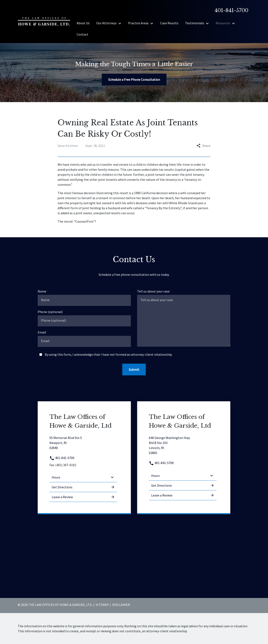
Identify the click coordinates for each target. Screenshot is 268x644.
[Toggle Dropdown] (121, 23)
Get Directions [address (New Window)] (83, 487)
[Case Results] (169, 23)
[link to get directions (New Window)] (83, 443)
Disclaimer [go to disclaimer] (121, 605)
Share (204, 146)
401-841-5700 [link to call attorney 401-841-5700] (62, 458)
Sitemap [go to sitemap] (102, 605)
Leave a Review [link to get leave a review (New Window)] (83, 497)
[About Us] (83, 23)
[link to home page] (44, 21)
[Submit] (134, 369)
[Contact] (82, 34)
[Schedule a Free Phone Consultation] (134, 80)
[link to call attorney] (230, 10)
